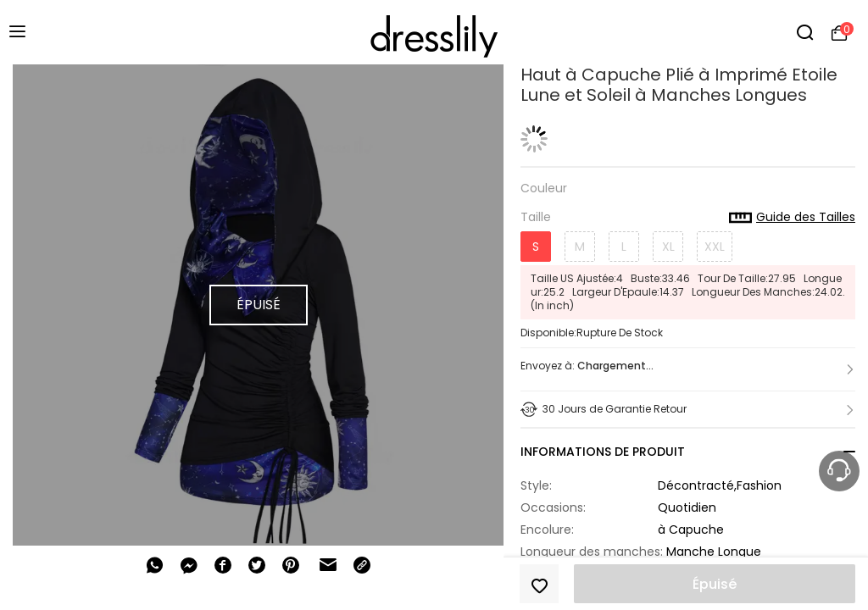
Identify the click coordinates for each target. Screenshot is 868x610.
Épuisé (715, 584)
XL (668, 247)
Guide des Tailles (792, 218)
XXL (715, 247)
